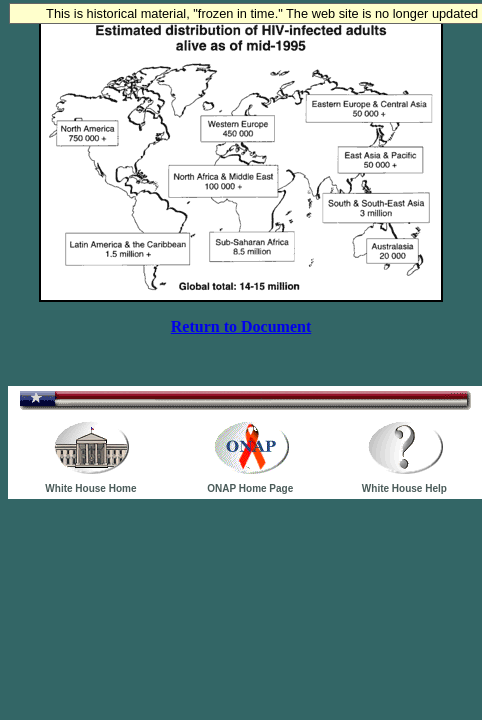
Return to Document (241, 326)
